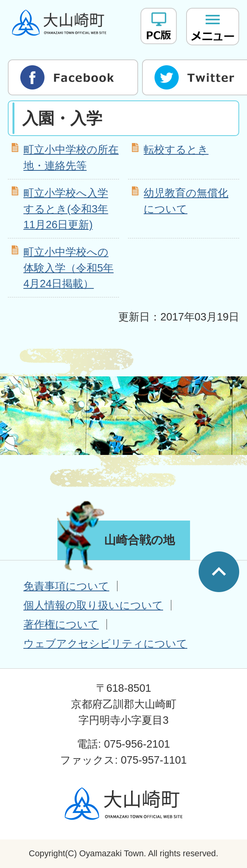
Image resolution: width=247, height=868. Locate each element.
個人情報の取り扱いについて (93, 605)
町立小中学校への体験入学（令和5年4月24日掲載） (68, 268)
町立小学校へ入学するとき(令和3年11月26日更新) (66, 209)
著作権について (61, 624)
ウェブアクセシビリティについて (105, 643)
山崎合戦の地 (139, 540)
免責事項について (66, 586)
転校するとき (176, 149)
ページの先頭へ (219, 572)
